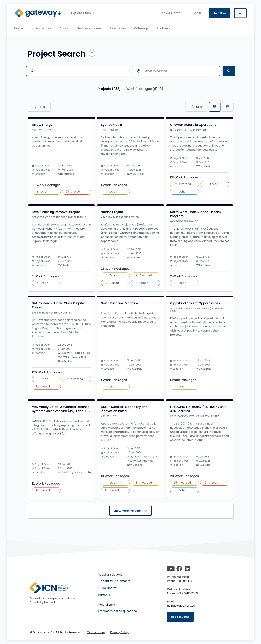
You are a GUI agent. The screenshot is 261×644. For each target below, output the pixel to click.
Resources (118, 28)
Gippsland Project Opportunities (195, 303)
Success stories (89, 28)
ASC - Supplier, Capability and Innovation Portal (124, 409)
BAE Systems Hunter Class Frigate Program (58, 305)
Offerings (141, 28)
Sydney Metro (111, 125)
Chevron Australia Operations (193, 125)
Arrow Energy (42, 125)
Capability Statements (114, 581)
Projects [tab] (109, 89)
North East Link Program (119, 303)
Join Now (220, 13)
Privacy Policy (119, 632)
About (64, 28)
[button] (84, 13)
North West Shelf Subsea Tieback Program (196, 214)
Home (19, 28)
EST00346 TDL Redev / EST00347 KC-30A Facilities (198, 409)
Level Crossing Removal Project (56, 212)
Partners (163, 28)
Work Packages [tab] (145, 89)
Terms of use (96, 632)
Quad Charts (107, 588)
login (197, 13)
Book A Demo (170, 13)
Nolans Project (112, 212)
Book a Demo (180, 617)
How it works (41, 28)
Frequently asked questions (118, 611)
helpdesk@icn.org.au (181, 606)
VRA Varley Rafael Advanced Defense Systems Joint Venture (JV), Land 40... (61, 409)
